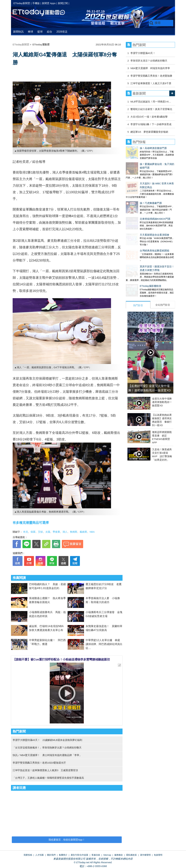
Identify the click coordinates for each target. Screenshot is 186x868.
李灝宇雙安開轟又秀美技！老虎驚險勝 (151, 76)
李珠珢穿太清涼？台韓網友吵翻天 (149, 61)
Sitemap (107, 855)
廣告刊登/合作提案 (80, 855)
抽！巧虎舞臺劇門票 (137, 186)
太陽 (48, 532)
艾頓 (40, 532)
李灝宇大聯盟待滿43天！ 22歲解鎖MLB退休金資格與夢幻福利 (47, 740)
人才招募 (40, 855)
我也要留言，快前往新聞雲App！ (67, 840)
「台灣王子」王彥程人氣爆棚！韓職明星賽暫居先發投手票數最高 (48, 778)
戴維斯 (83, 532)
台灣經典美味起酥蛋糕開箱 (141, 224)
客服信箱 (96, 855)
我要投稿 (28, 855)
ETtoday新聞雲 (22, 3)
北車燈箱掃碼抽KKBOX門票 (141, 198)
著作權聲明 (145, 855)
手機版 (36, 3)
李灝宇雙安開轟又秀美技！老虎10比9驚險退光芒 (39, 763)
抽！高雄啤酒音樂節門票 (139, 148)
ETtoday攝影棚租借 (137, 256)
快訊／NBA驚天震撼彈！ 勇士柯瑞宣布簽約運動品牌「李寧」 (47, 755)
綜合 (50, 32)
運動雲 (41, 13)
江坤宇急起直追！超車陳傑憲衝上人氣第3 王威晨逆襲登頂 (45, 770)
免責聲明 (158, 855)
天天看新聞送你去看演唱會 (141, 211)
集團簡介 (63, 855)
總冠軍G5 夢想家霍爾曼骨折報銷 (149, 132)
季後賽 (56, 532)
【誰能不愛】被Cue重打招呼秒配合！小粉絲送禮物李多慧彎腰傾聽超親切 (61, 659)
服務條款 (119, 855)
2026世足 (62, 32)
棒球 (31, 32)
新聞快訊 (18, 32)
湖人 (65, 532)
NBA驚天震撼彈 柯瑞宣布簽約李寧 (150, 68)
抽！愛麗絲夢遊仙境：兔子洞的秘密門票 (148, 161)
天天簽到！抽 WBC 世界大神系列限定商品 (149, 173)
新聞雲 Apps (49, 3)
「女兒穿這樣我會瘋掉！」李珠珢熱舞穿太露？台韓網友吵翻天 (47, 748)
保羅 (33, 532)
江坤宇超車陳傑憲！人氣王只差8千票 (151, 83)
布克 (26, 532)
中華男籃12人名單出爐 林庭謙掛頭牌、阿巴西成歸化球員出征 (104, 644)
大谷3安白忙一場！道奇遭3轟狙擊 (149, 117)
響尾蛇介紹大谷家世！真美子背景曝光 (151, 109)
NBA (92, 532)
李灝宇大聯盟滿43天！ (143, 53)
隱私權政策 (131, 855)
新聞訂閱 (63, 3)
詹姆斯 (74, 532)
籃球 (40, 32)
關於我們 (51, 855)
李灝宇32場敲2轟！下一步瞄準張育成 (151, 124)
